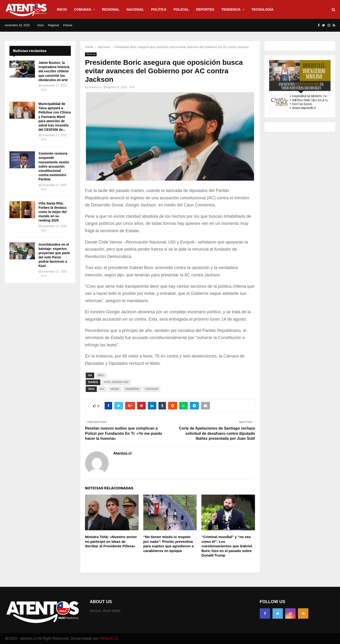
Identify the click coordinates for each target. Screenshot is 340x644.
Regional (111, 9)
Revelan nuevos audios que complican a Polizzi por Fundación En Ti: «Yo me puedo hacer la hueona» (124, 433)
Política (159, 9)
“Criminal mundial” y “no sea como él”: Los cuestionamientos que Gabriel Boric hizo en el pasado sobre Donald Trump (227, 546)
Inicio (62, 9)
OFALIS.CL (109, 638)
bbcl (101, 375)
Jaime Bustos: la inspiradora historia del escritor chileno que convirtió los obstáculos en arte (54, 71)
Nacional (135, 9)
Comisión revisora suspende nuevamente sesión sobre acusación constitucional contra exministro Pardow (54, 166)
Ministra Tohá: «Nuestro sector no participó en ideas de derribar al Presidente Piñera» (111, 541)
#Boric (115, 389)
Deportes (205, 9)
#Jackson (152, 389)
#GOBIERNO (132, 389)
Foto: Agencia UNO (116, 382)
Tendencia (231, 9)
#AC (102, 389)
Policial (181, 9)
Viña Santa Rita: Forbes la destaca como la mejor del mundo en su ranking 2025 (53, 212)
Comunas (83, 9)
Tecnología (262, 9)
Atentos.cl (95, 87)
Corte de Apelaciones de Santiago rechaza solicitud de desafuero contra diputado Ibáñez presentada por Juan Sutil (217, 433)
